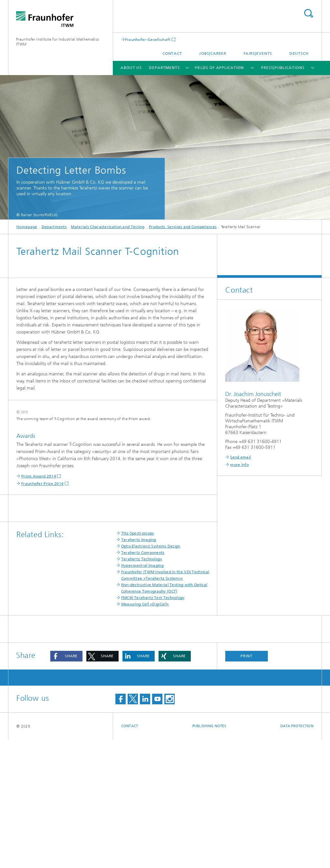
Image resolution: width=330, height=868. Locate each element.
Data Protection (297, 854)
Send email (240, 457)
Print (247, 784)
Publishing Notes (209, 854)
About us (131, 68)
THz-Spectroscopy (138, 661)
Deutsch (299, 53)
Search (308, 13)
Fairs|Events (258, 53)
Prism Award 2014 (39, 604)
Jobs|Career (213, 53)
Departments (164, 68)
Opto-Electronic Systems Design (151, 674)
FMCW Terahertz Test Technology (153, 726)
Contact (172, 53)
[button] (66, 784)
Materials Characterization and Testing (108, 227)
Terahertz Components (143, 681)
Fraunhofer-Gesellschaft (148, 39)
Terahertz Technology (142, 687)
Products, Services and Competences (183, 227)
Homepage (27, 227)
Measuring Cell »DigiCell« (145, 732)
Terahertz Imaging (139, 668)
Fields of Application (219, 68)
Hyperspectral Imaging (142, 694)
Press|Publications (283, 68)
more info (239, 465)
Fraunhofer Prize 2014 (42, 612)
